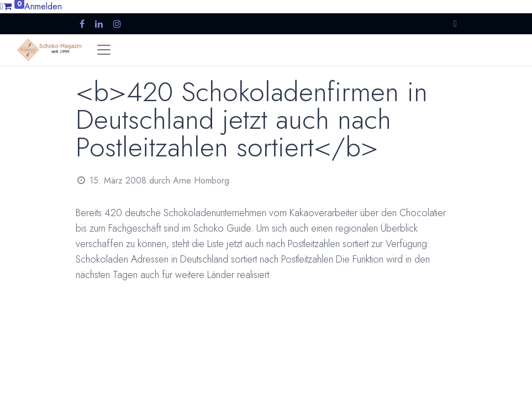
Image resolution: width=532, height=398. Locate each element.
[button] (455, 23)
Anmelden (43, 6)
